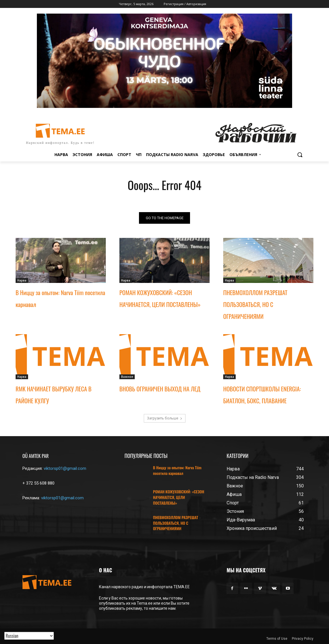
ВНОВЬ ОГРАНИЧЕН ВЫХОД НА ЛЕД (160, 389)
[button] (300, 155)
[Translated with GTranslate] (29, 636)
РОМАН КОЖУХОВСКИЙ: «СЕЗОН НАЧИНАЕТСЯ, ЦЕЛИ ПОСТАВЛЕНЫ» (179, 497)
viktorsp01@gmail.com (65, 468)
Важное (127, 377)
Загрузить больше (165, 418)
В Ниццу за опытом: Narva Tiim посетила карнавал (177, 470)
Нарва (22, 280)
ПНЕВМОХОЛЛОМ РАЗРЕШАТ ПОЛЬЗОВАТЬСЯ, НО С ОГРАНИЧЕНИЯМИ (255, 304)
